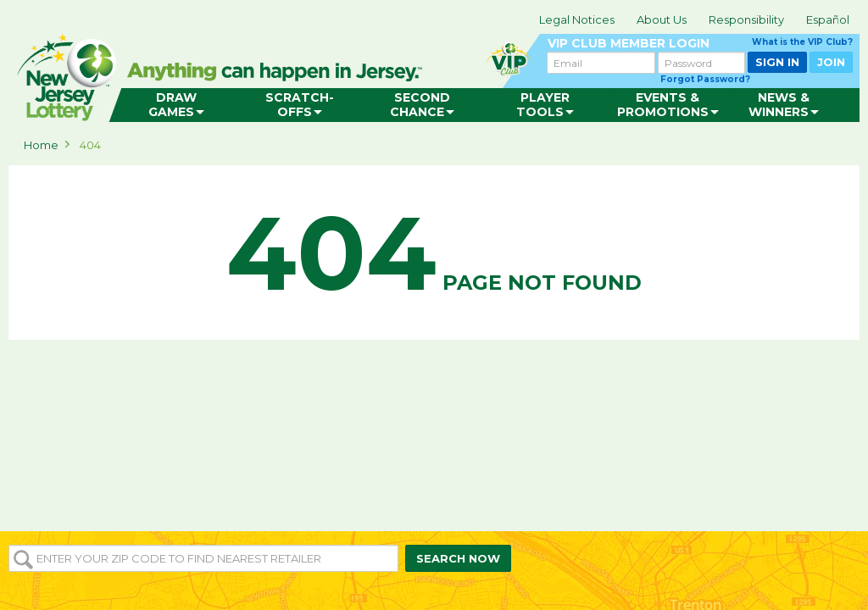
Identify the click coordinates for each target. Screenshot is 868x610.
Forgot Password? (705, 79)
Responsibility (746, 19)
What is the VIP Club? (802, 42)
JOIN (831, 62)
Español (828, 19)
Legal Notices (577, 19)
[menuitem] (177, 105)
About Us (662, 19)
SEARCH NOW (458, 558)
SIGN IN (777, 62)
